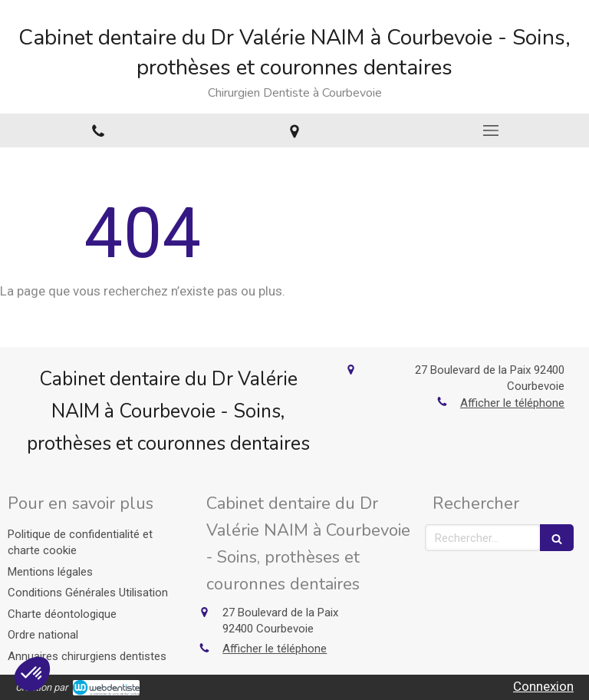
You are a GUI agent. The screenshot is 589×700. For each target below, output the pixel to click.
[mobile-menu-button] (491, 130)
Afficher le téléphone (512, 403)
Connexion (543, 686)
